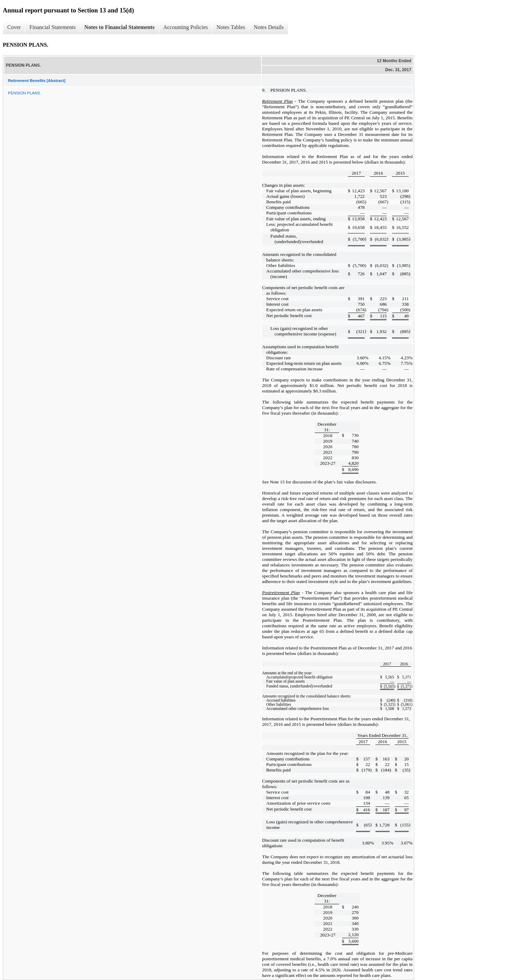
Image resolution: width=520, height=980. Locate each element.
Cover (14, 27)
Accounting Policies (185, 27)
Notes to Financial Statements (119, 27)
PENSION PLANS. (25, 93)
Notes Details (269, 27)
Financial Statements (53, 27)
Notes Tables (231, 27)
